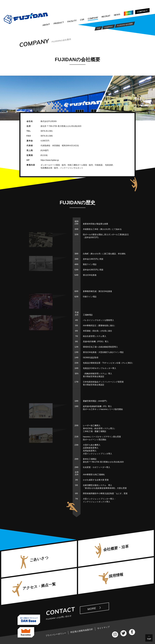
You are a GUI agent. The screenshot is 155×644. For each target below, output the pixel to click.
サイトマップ (103, 628)
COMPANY (93, 18)
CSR (82, 20)
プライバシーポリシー (56, 634)
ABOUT (46, 25)
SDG (129, 13)
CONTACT (142, 11)
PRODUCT (59, 23)
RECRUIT (106, 16)
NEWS (117, 15)
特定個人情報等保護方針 (82, 631)
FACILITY (72, 21)
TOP (149, 639)
